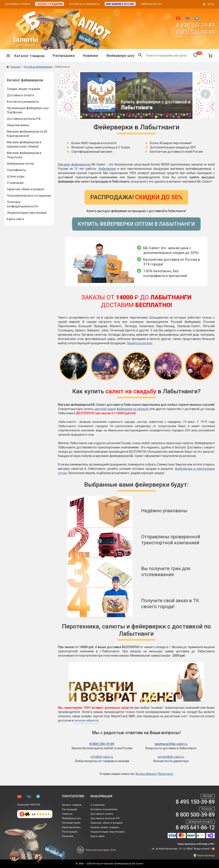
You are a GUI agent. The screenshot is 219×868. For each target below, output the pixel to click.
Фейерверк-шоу (120, 56)
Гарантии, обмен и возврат (26, 189)
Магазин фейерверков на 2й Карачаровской (27, 134)
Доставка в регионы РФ (24, 119)
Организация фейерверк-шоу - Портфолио (29, 110)
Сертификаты (16, 170)
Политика (68, 836)
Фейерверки (107, 169)
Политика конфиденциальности (22, 204)
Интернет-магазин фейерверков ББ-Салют (118, 864)
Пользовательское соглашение (29, 196)
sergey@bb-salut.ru (171, 757)
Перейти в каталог (140, 343)
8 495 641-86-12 (195, 828)
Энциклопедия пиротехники (27, 213)
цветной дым (104, 409)
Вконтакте (166, 774)
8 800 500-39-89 (195, 32)
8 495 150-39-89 (195, 25)
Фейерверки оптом (20, 164)
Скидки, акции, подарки (24, 89)
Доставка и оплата (17, 4)
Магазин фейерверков (74, 164)
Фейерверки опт (151, 4)
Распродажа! (136, 197)
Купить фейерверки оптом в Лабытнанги (136, 224)
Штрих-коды (16, 176)
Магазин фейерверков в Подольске (24, 155)
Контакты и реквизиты (84, 4)
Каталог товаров (72, 805)
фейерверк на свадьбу (133, 409)
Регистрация (70, 832)
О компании (15, 183)
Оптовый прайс (71, 823)
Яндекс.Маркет (146, 774)
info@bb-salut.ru (102, 757)
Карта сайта (15, 219)
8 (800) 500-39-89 (102, 744)
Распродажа (64, 56)
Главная (13, 67)
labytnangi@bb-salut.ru (171, 744)
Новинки (90, 56)
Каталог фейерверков (25, 80)
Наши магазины (18, 125)
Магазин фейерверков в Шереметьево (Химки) (24, 144)
